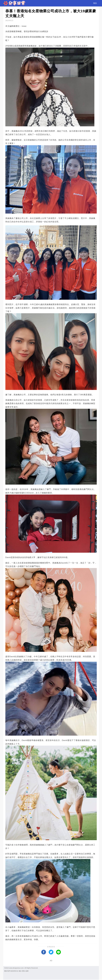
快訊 (95, 3)
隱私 (24, 971)
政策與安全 (14, 971)
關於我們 (7, 971)
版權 (27, 971)
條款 (20, 971)
